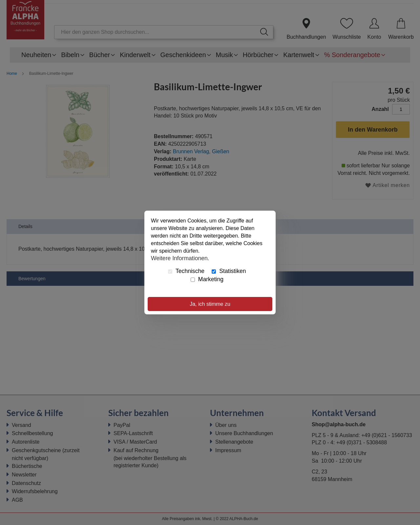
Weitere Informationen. (180, 258)
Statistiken (229, 271)
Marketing (207, 279)
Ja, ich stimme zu (210, 304)
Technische (186, 271)
